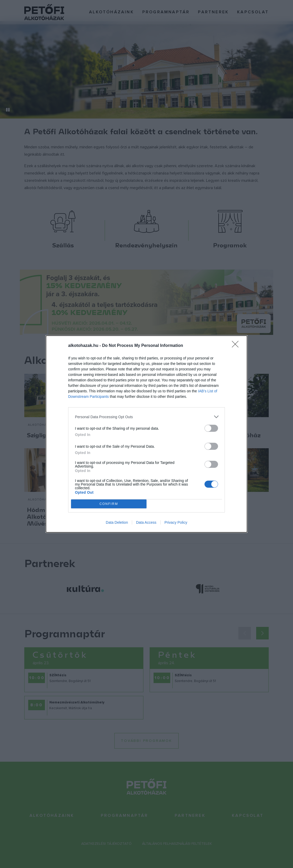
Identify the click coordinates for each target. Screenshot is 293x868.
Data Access (146, 522)
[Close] (237, 346)
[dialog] (147, 434)
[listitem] (147, 417)
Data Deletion (117, 522)
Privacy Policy (176, 522)
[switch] (211, 428)
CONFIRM (109, 504)
